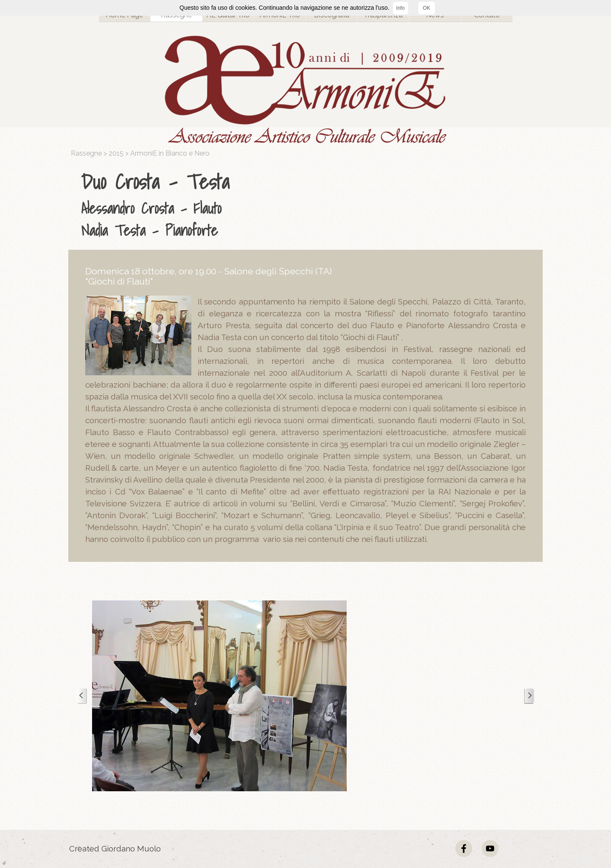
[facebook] (464, 848)
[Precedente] (82, 696)
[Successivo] (529, 696)
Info (401, 8)
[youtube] (490, 848)
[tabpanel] (308, 204)
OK (427, 8)
